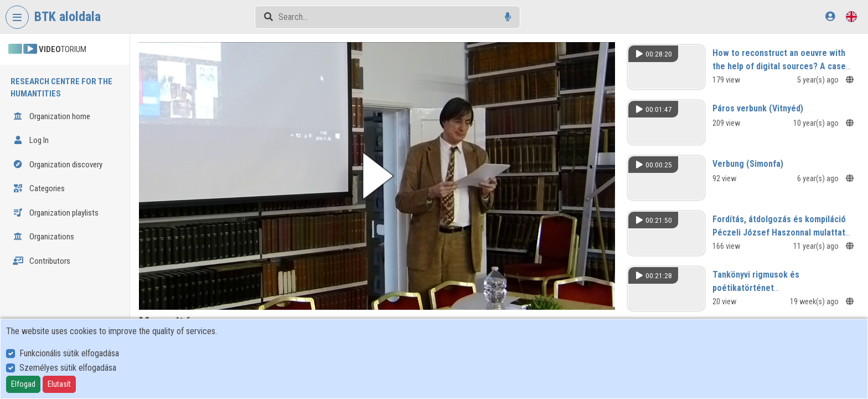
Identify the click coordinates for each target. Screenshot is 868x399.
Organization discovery (58, 165)
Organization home (51, 116)
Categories (39, 188)
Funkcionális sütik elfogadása (69, 353)
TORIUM (47, 49)
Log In (31, 140)
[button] (378, 176)
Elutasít (59, 384)
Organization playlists (56, 213)
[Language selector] (851, 16)
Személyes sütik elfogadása (68, 368)
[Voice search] (508, 17)
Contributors (42, 261)
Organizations (43, 237)
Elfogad (23, 384)
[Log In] (830, 16)
